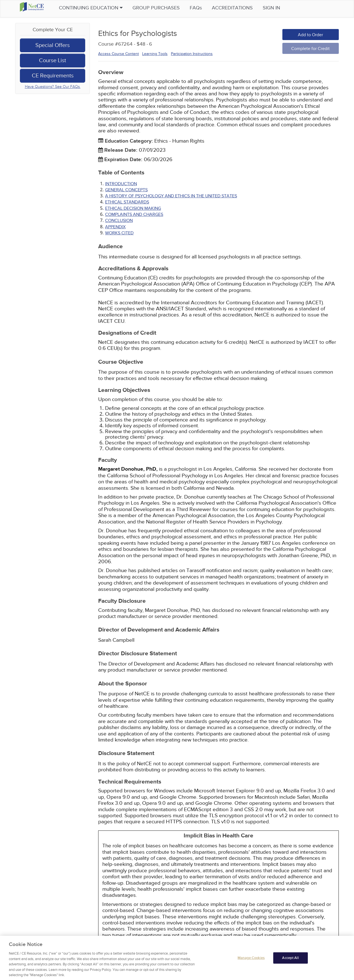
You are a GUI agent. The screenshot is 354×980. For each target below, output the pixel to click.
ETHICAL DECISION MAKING (133, 208)
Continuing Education (102, 8)
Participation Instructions (192, 54)
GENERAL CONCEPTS (126, 190)
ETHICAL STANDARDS (127, 202)
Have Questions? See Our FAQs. (53, 87)
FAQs (207, 8)
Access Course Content (119, 54)
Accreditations (243, 8)
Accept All (290, 966)
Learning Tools (155, 54)
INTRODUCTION (121, 184)
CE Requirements (53, 76)
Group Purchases (167, 8)
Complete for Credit (310, 49)
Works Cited (119, 233)
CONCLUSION (119, 221)
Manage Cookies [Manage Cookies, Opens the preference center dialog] (251, 966)
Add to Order (310, 35)
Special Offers (53, 45)
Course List (53, 61)
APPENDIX (115, 227)
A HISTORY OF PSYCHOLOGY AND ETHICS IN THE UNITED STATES (171, 196)
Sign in (283, 8)
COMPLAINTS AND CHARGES (134, 214)
